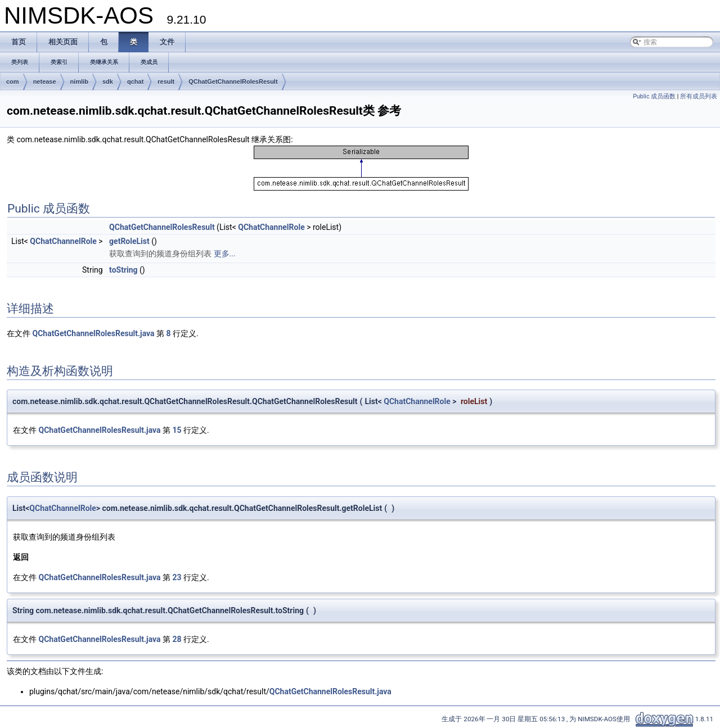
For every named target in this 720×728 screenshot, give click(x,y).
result (166, 82)
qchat (135, 82)
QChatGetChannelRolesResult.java (93, 333)
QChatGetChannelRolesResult (233, 82)
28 (177, 639)
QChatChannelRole (271, 227)
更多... (225, 254)
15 (177, 430)
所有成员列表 (699, 96)
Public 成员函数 (654, 96)
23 (177, 577)
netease (45, 82)
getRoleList (129, 241)
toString (123, 270)
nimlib (79, 82)
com (13, 82)
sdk (108, 82)
